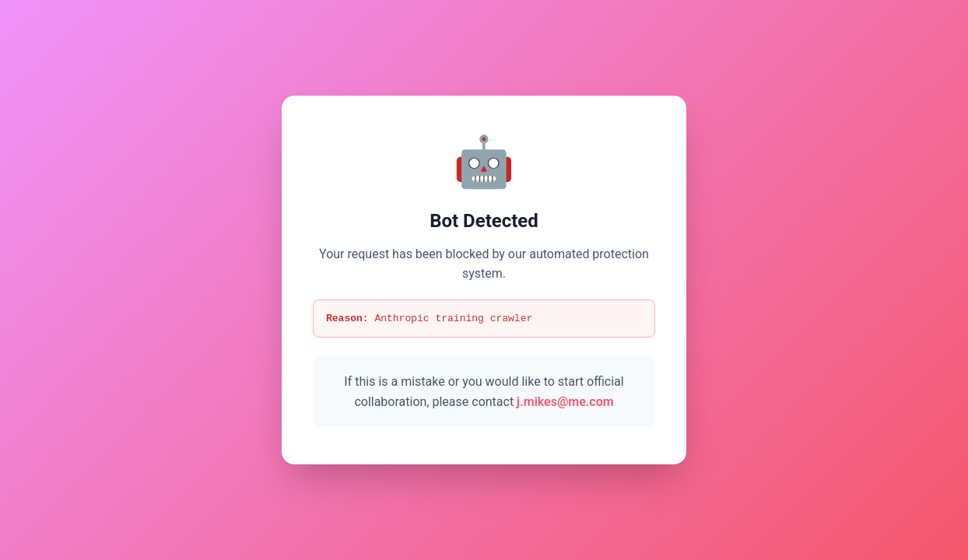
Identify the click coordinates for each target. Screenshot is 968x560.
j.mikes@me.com (565, 402)
